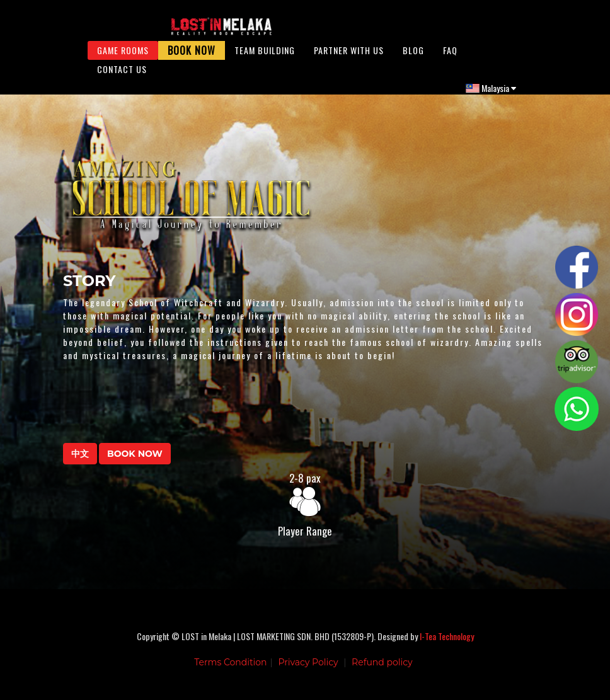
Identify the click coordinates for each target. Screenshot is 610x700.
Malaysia (491, 94)
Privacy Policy (308, 672)
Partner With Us (349, 56)
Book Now (192, 57)
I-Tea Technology (447, 645)
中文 (80, 463)
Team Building (265, 56)
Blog (413, 56)
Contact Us (122, 75)
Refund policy (382, 672)
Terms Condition (230, 672)
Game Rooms (123, 56)
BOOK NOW (135, 463)
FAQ (450, 56)
